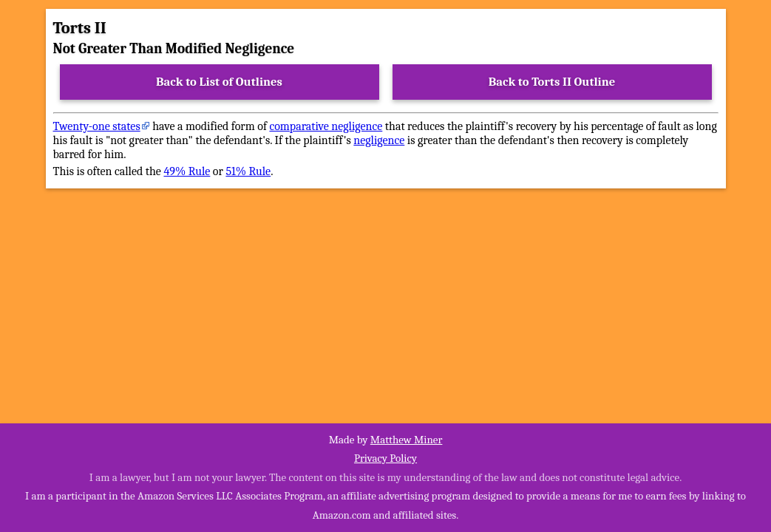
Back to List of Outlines (219, 82)
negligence (379, 140)
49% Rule (187, 171)
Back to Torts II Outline (552, 82)
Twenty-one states (97, 126)
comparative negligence (326, 126)
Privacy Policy (385, 458)
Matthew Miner (407, 440)
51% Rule (248, 171)
